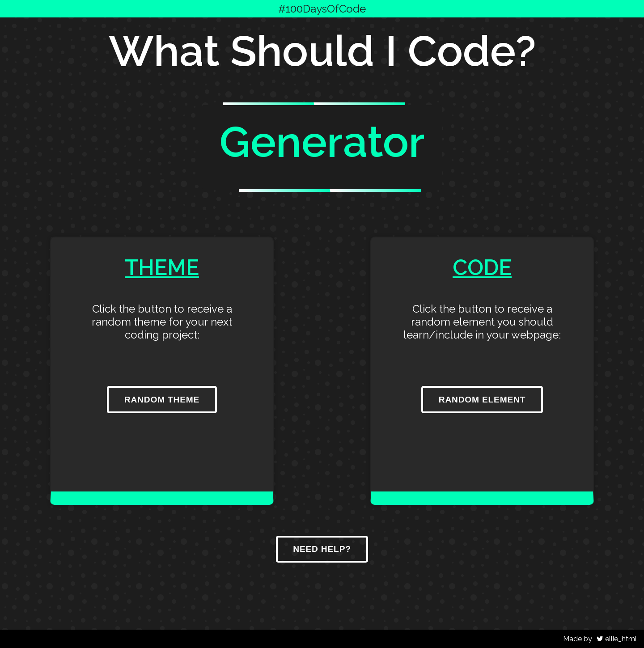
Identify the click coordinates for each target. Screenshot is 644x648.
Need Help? (322, 549)
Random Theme (162, 400)
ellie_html (617, 639)
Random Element (482, 400)
